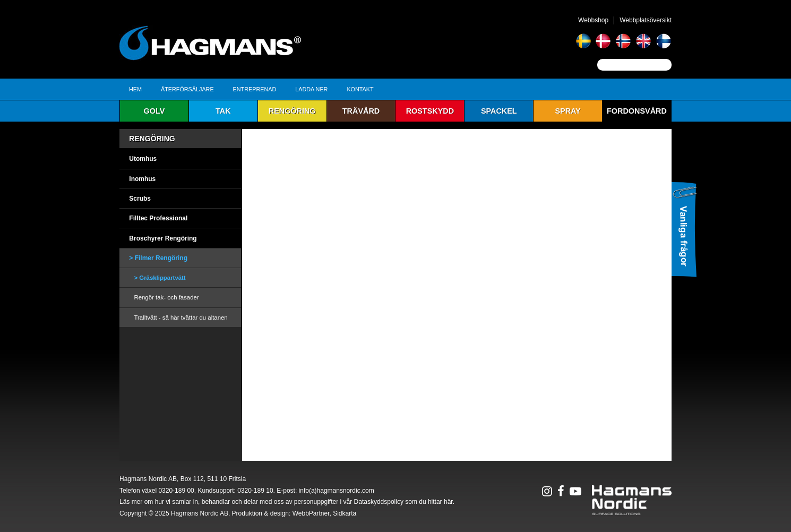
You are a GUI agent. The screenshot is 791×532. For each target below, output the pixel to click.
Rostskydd (430, 111)
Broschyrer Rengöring (163, 238)
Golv (154, 111)
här (448, 502)
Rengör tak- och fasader (166, 297)
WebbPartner (311, 513)
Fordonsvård (637, 111)
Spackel (499, 111)
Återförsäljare (187, 89)
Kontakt (360, 89)
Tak (223, 111)
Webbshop (593, 20)
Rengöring (292, 111)
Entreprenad (255, 89)
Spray (568, 111)
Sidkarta (345, 513)
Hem (135, 89)
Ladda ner (311, 89)
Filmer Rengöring (161, 258)
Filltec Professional (158, 218)
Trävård (361, 111)
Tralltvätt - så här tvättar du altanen (180, 318)
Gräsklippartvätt (162, 278)
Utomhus (143, 159)
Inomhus (142, 179)
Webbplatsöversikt (646, 20)
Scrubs (140, 199)
